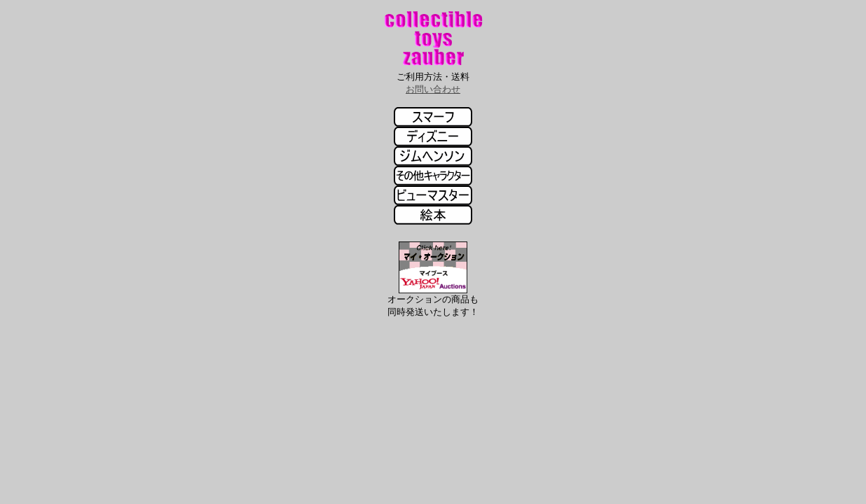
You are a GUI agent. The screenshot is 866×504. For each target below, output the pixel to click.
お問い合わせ (433, 89)
